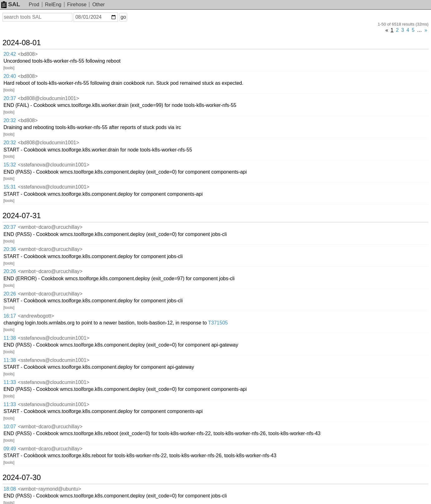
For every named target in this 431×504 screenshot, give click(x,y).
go (123, 17)
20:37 (10, 98)
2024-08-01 (22, 43)
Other (99, 5)
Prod (34, 5)
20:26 (10, 271)
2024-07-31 (22, 216)
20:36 (10, 249)
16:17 (10, 316)
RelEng (53, 5)
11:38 (10, 338)
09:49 (10, 449)
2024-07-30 (22, 478)
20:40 (10, 76)
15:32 (10, 165)
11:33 (10, 382)
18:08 (10, 489)
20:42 (10, 54)
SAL (11, 4)
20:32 (10, 120)
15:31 (10, 187)
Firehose (77, 5)
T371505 (218, 323)
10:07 (10, 427)
